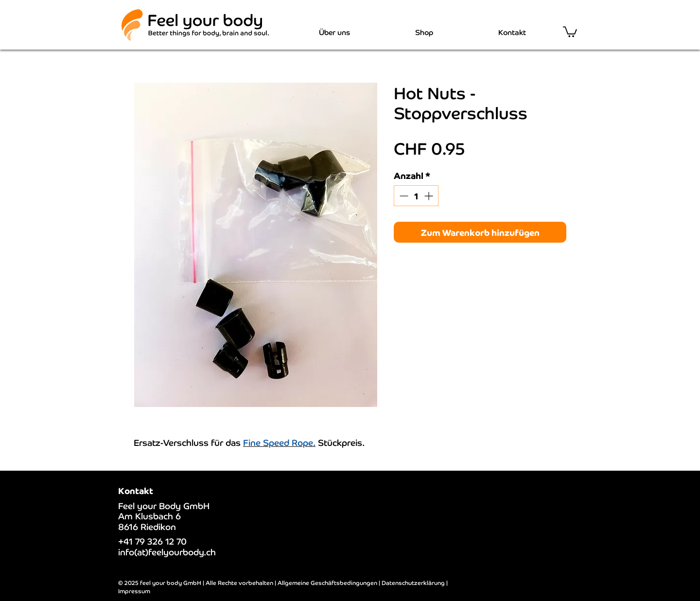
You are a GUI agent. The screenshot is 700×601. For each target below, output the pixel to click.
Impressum (134, 591)
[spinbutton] (416, 196)
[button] (570, 31)
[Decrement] (403, 196)
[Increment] (429, 196)
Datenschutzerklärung (413, 582)
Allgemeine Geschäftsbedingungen (327, 582)
